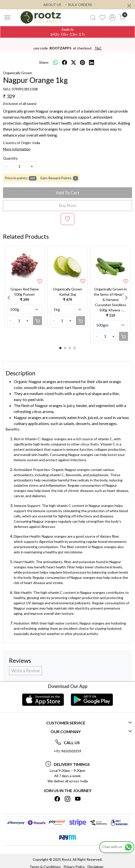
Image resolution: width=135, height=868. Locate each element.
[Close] (129, 6)
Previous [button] (9, 298)
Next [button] (126, 298)
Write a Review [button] (25, 671)
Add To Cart (68, 193)
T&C (98, 48)
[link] (93, 17)
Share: (44, 62)
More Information (17, 149)
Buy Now (67, 205)
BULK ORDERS (78, 5)
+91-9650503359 (67, 751)
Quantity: (11, 158)
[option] (24, 287)
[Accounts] (112, 17)
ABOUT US (52, 5)
